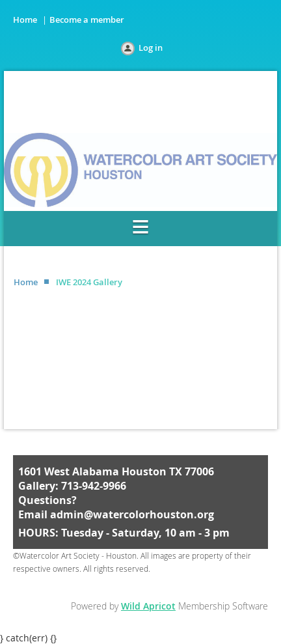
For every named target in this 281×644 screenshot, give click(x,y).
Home (25, 20)
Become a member (87, 20)
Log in (151, 48)
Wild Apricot (148, 606)
